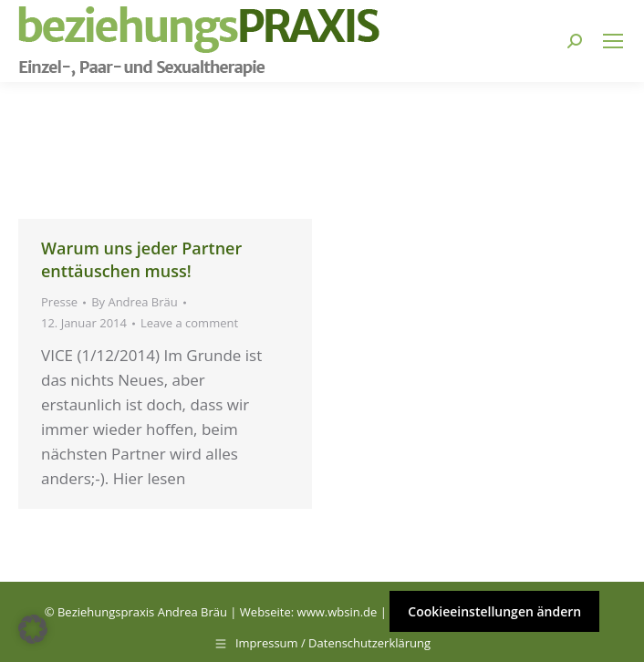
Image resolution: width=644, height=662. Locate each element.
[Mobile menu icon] (613, 41)
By (135, 302)
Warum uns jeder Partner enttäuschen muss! (141, 259)
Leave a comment (189, 323)
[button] (33, 629)
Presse (59, 302)
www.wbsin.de (338, 612)
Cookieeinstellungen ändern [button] (494, 611)
